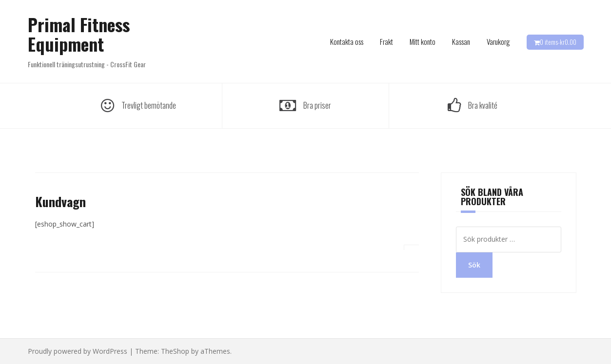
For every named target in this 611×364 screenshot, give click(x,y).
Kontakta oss (347, 41)
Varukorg (498, 41)
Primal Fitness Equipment (79, 34)
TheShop (175, 351)
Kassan (461, 41)
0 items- (558, 42)
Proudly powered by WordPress (78, 351)
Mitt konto (423, 41)
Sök (474, 265)
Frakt (386, 41)
